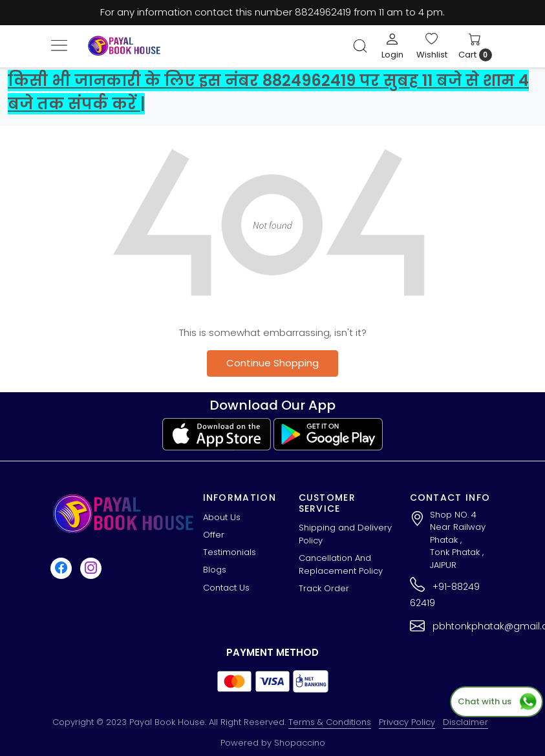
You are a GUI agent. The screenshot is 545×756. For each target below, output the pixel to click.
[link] (360, 46)
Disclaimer (465, 722)
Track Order (324, 588)
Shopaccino (300, 743)
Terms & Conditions (330, 722)
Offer (214, 535)
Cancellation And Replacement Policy (341, 564)
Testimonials (230, 552)
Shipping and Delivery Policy (345, 534)
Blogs (215, 570)
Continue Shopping (272, 363)
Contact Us (226, 588)
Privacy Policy (407, 722)
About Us (222, 517)
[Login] (392, 46)
